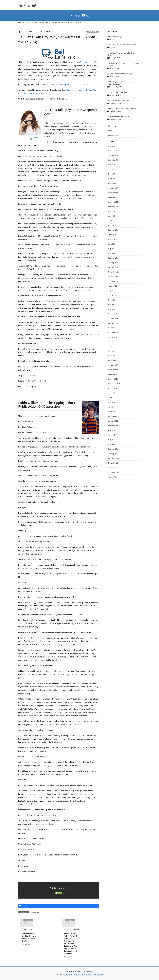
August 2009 (113, 477)
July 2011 (112, 393)
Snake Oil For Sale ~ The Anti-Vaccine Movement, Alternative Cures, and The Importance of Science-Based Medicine (71, 943)
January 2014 (113, 263)
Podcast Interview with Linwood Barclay (122, 108)
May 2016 (112, 174)
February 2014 (113, 258)
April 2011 (112, 407)
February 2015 (113, 230)
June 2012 (112, 346)
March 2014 (112, 253)
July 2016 (112, 169)
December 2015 (114, 193)
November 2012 (114, 328)
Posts (110, 131)
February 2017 (113, 151)
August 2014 (113, 239)
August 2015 (113, 211)
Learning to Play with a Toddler (119, 100)
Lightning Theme (79, 975)
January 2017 (113, 155)
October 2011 (113, 379)
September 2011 (114, 384)
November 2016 (114, 160)
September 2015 (114, 207)
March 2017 (112, 146)
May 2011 (112, 402)
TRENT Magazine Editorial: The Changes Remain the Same (122, 83)
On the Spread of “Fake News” (118, 92)
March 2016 (112, 179)
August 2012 (113, 337)
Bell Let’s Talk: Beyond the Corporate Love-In (69, 84)
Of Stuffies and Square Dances (118, 117)
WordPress (67, 975)
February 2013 (113, 314)
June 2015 (112, 221)
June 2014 (112, 244)
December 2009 (114, 458)
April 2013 (112, 304)
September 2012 (114, 332)
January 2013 (113, 318)
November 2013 (114, 272)
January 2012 (113, 365)
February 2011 (113, 416)
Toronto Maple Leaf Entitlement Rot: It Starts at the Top (29, 937)
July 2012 (112, 342)
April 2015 (112, 225)
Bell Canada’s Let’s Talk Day (82, 62)
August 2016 (113, 165)
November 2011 (114, 374)
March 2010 (112, 444)
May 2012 (112, 351)
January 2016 (113, 188)
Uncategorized (93, 32)
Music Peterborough (115, 37)
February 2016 (113, 183)
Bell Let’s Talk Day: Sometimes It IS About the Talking (124, 64)
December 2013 (114, 267)
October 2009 (113, 468)
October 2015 (113, 202)
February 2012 (113, 360)
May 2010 (112, 440)
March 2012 (112, 356)
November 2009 (114, 463)
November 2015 (114, 197)
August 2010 (113, 430)
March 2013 (112, 309)
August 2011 (113, 388)
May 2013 (112, 300)
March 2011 (112, 412)
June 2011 (112, 398)
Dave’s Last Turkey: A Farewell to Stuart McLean (121, 54)
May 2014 (112, 249)
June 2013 (112, 295)
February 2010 (113, 449)
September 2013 (114, 281)
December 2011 (114, 370)
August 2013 (113, 286)
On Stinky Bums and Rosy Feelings (120, 74)
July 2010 (112, 435)
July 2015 (112, 216)
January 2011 (113, 421)
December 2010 (114, 426)
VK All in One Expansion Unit (94, 975)
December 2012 (114, 323)
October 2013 (113, 276)
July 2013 (112, 291)
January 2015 (113, 235)
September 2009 (114, 472)
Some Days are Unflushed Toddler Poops (122, 45)
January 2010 (113, 454)
